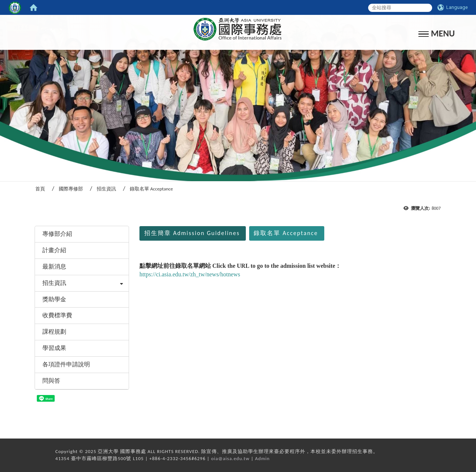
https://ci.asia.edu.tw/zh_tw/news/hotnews (190, 274)
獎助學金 (54, 299)
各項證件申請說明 (66, 364)
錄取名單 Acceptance (286, 233)
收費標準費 (57, 315)
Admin (263, 458)
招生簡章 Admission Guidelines (192, 233)
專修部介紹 (57, 234)
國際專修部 (71, 189)
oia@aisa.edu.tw (230, 458)
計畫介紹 (54, 250)
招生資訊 (106, 189)
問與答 (51, 381)
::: (32, 216)
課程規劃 (54, 332)
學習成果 (54, 348)
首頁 (40, 189)
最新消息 (54, 266)
